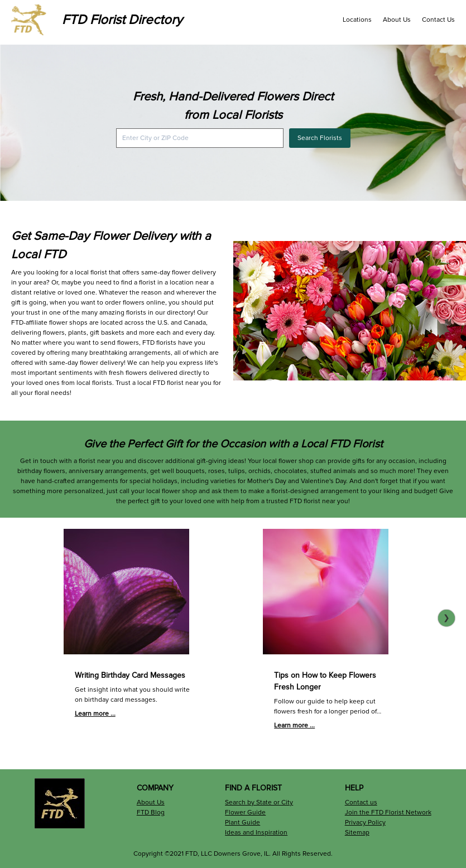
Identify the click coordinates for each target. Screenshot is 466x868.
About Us (397, 20)
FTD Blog (151, 812)
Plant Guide (242, 823)
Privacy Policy (365, 823)
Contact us (361, 802)
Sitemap (357, 833)
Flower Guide (245, 812)
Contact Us (438, 20)
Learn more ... (95, 714)
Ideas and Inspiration (256, 833)
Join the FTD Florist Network (388, 812)
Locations (357, 20)
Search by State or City (259, 802)
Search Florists (320, 138)
